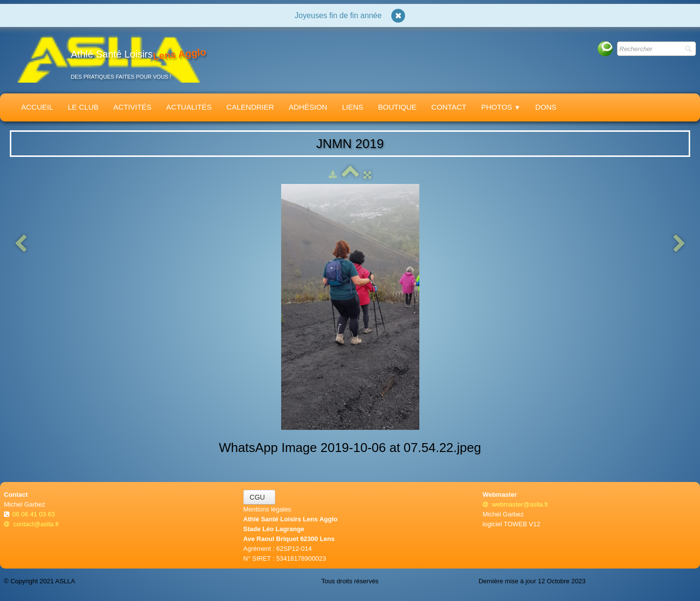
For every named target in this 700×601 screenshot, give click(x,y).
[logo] (109, 58)
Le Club (83, 107)
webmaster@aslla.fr (516, 504)
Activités (133, 107)
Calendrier (250, 107)
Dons (546, 107)
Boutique (397, 107)
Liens (353, 107)
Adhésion (308, 107)
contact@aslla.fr (31, 524)
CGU (259, 497)
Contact (449, 107)
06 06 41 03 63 (34, 514)
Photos (501, 107)
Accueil (37, 107)
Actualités (189, 107)
